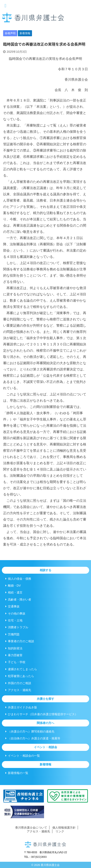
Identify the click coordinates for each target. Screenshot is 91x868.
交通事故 (12, 606)
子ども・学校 (15, 662)
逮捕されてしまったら (21, 669)
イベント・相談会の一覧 (23, 756)
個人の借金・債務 (18, 579)
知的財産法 (14, 648)
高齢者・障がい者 (18, 600)
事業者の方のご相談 (20, 641)
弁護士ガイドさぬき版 (21, 707)
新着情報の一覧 (17, 773)
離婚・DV (13, 586)
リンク (60, 831)
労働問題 (12, 634)
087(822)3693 (39, 857)
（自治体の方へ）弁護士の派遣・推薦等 (33, 738)
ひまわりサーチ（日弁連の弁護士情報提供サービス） (42, 714)
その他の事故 (15, 613)
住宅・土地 (14, 620)
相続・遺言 (14, 592)
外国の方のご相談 (18, 683)
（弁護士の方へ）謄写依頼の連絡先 (30, 731)
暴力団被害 (14, 655)
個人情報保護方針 (64, 828)
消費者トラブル (17, 627)
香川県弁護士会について (31, 828)
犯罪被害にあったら (20, 676)
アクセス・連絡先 (18, 690)
